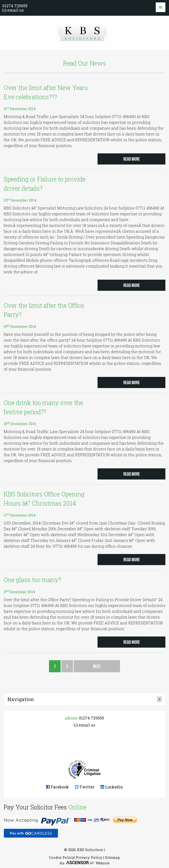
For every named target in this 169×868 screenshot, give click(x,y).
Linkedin (112, 787)
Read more (132, 159)
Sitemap (113, 857)
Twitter (85, 787)
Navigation (21, 699)
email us (13, 10)
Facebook (57, 787)
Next (97, 666)
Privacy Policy (89, 857)
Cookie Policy (62, 857)
